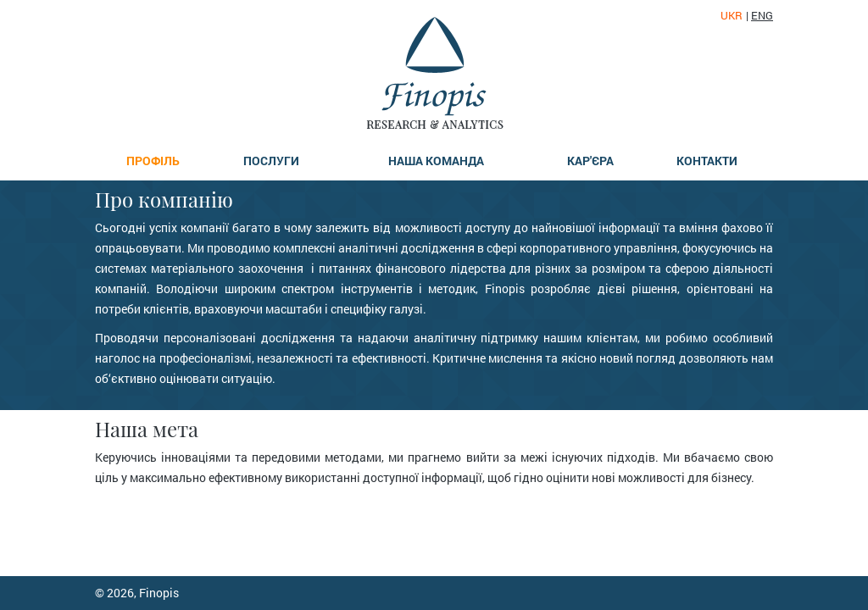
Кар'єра (590, 161)
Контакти (707, 161)
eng (762, 16)
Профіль (153, 161)
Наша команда (436, 161)
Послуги (271, 161)
